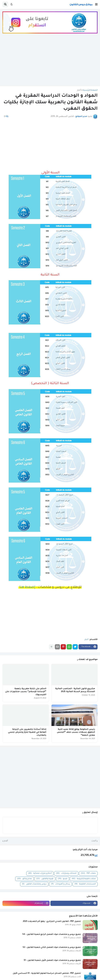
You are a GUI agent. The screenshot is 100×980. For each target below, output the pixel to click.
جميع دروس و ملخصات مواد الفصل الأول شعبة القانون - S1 (52, 960)
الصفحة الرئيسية (90, 90)
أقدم (6, 841)
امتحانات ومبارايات (66, 873)
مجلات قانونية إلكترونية (84, 879)
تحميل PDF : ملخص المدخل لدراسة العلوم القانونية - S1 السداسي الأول (47, 973)
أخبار (79, 90)
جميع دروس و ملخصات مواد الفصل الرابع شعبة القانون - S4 (52, 934)
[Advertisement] (50, 62)
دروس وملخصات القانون (34, 884)
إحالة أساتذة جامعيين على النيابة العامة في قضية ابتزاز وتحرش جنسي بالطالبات (27, 732)
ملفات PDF (88, 873)
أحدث (94, 841)
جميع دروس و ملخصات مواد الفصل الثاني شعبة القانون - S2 (52, 947)
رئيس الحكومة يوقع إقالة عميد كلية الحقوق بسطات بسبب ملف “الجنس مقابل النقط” (76, 732)
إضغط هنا (27, 587)
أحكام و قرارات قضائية (40, 873)
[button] (96, 4)
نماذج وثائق (24, 879)
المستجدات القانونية (85, 884)
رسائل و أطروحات (61, 884)
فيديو (63, 879)
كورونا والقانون (45, 879)
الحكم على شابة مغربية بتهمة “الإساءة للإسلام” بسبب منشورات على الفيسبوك (26, 692)
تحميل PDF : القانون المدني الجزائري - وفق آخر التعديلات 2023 (52, 921)
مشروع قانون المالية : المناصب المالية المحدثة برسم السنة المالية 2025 (75, 690)
